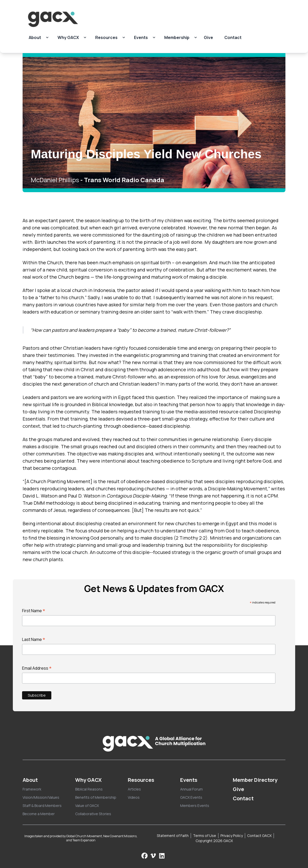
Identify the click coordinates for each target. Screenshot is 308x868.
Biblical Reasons (89, 789)
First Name (34, 611)
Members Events (195, 806)
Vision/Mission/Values (41, 797)
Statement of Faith (173, 836)
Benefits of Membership (96, 797)
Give (208, 37)
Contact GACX (259, 836)
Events (141, 37)
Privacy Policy (232, 836)
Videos (134, 797)
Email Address (37, 668)
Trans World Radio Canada (124, 180)
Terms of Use (205, 836)
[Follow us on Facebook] (145, 856)
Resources (106, 37)
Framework (32, 789)
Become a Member (39, 814)
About (35, 37)
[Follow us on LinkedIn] (162, 856)
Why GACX (68, 37)
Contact (233, 37)
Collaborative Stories (93, 814)
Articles (134, 789)
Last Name (34, 639)
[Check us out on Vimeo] (154, 856)
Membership (177, 37)
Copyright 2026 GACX (214, 841)
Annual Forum (191, 789)
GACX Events (191, 797)
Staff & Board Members (42, 806)
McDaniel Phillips (55, 180)
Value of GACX (87, 806)
